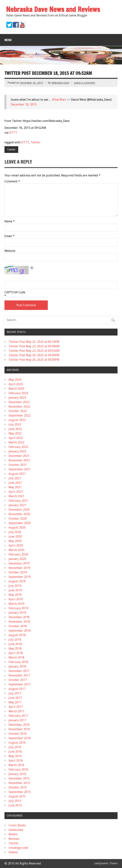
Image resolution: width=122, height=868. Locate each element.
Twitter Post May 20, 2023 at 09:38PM (34, 360)
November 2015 (19, 783)
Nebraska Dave (60, 83)
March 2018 (16, 657)
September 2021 (20, 469)
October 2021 (18, 465)
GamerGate (16, 830)
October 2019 (18, 572)
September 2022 (20, 416)
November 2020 (19, 514)
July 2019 (15, 586)
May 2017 (15, 702)
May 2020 (15, 541)
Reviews (14, 839)
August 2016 (17, 743)
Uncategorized (18, 848)
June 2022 (15, 429)
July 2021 (15, 478)
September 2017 (20, 684)
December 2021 (19, 456)
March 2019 (16, 604)
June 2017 (15, 698)
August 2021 (17, 474)
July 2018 (15, 640)
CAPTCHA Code (15, 292)
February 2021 (18, 501)
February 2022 (18, 447)
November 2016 (19, 729)
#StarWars (59, 100)
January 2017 (17, 720)
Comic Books (17, 825)
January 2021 (17, 505)
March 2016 (16, 765)
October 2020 (18, 519)
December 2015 (19, 778)
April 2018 (16, 653)
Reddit (13, 834)
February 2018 (18, 662)
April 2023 (16, 384)
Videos (13, 852)
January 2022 (17, 451)
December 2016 (19, 725)
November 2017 (19, 675)
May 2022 (15, 433)
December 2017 (19, 671)
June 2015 (15, 805)
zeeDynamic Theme (106, 863)
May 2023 (15, 380)
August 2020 (17, 528)
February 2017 (18, 716)
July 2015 (15, 801)
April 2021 (16, 492)
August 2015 (17, 796)
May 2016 (15, 756)
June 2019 (15, 590)
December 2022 (19, 402)
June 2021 (15, 483)
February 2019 (18, 608)
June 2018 (15, 644)
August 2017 (17, 689)
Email (9, 236)
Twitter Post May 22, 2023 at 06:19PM (34, 342)
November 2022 (19, 407)
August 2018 (17, 635)
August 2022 (17, 420)
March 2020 (16, 550)
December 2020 (19, 510)
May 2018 (15, 649)
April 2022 (16, 438)
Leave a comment (85, 83)
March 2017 (16, 711)
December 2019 (19, 563)
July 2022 (15, 424)
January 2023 (17, 398)
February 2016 (18, 770)
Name (10, 221)
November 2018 (19, 622)
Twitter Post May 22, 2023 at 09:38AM (34, 346)
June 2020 (15, 537)
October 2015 (18, 787)
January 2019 (17, 613)
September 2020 (20, 523)
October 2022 (18, 411)
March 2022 (16, 442)
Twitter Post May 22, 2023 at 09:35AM (34, 351)
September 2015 (20, 792)
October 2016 (18, 734)
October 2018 (18, 626)
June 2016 (15, 752)
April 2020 (16, 545)
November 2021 (19, 460)
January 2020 (17, 559)
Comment (12, 181)
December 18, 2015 (24, 104)
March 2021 (16, 496)
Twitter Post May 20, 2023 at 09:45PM (34, 355)
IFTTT (13, 133)
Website (10, 251)
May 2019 (15, 595)
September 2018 (20, 631)
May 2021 (15, 487)
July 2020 (15, 532)
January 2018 (17, 666)
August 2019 (17, 581)
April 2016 (16, 761)
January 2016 (17, 774)
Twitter (36, 142)
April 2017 (16, 707)
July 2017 (15, 693)
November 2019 (19, 568)
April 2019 (16, 599)
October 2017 (18, 680)
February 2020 (18, 554)
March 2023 (16, 389)
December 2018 (19, 617)
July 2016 (15, 747)
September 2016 (20, 738)
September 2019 (20, 577)
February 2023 (18, 393)
